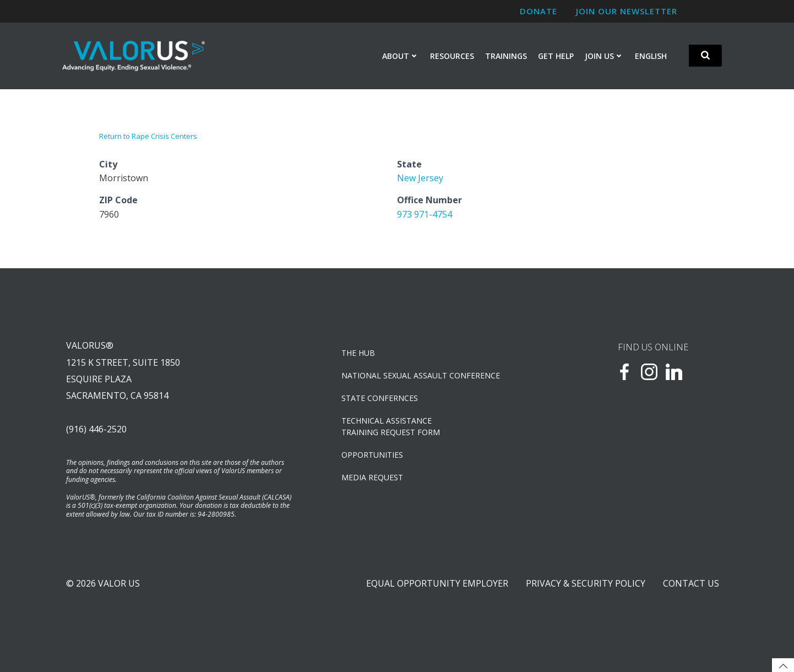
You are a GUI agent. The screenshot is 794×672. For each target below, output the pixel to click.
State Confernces (380, 398)
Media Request (372, 477)
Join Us (604, 56)
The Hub (358, 353)
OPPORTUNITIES (372, 455)
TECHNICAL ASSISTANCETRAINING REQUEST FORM (391, 426)
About (401, 56)
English (651, 56)
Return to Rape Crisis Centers (148, 136)
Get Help (556, 56)
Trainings (506, 56)
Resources (452, 56)
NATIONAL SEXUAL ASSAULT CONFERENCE (421, 375)
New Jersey (420, 178)
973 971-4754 (425, 214)
